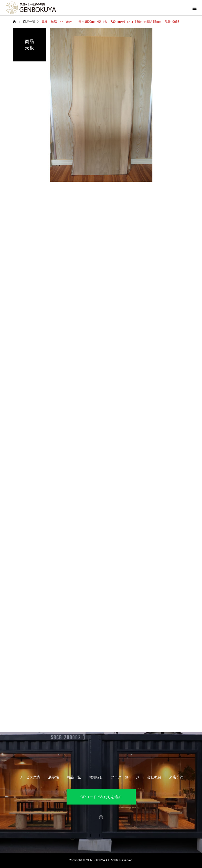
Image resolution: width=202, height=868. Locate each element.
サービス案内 (30, 777)
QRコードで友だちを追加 (101, 797)
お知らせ (96, 777)
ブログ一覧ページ (125, 777)
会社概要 (154, 777)
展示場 (54, 777)
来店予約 (176, 777)
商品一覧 (74, 777)
